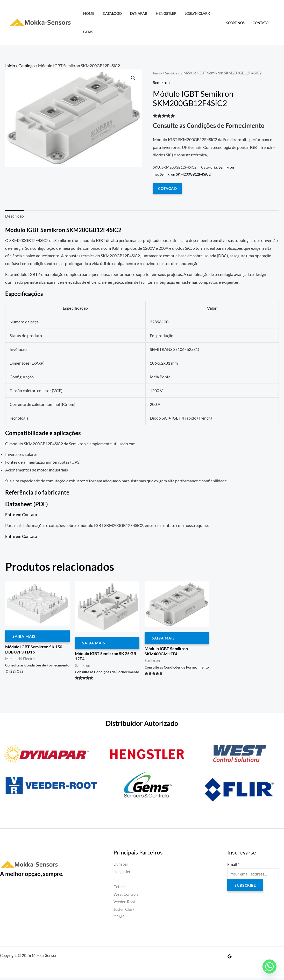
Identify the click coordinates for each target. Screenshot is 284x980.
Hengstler (163, 13)
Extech (120, 888)
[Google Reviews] (230, 958)
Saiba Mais (24, 637)
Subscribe (245, 887)
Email (233, 865)
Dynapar (136, 13)
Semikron (173, 73)
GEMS (88, 32)
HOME (88, 13)
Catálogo (111, 13)
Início (10, 65)
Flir (116, 880)
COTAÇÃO (168, 188)
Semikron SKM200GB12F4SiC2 (185, 174)
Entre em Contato (21, 515)
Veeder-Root (125, 903)
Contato (261, 23)
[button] (133, 78)
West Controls (127, 896)
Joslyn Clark (193, 13)
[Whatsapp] (269, 967)
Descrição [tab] (15, 216)
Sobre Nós (237, 23)
